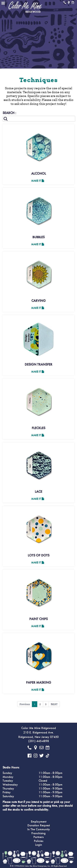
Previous (25, 704)
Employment (39, 822)
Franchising (38, 833)
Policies (39, 841)
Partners (38, 837)
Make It (38, 181)
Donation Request (39, 825)
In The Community (39, 829)
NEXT (54, 704)
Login (39, 845)
